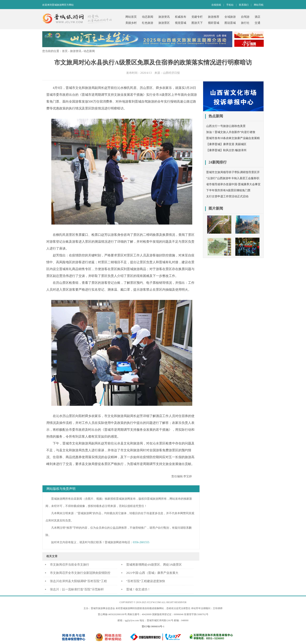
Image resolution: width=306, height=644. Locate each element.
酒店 (257, 17)
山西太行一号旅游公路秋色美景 (226, 126)
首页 (65, 51)
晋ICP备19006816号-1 (153, 626)
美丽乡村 (131, 23)
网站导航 (259, 5)
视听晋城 (214, 23)
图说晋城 (230, 23)
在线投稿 (216, 5)
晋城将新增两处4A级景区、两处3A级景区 (154, 565)
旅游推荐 (214, 17)
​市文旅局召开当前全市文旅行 (70, 565)
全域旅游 (230, 17)
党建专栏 (197, 17)
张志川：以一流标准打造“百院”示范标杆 (77, 589)
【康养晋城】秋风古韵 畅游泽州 (226, 150)
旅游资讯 (164, 17)
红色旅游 (148, 23)
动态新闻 (148, 17)
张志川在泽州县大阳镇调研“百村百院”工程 (78, 581)
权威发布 (181, 17)
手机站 (230, 5)
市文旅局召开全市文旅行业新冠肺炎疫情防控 (80, 573)
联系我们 (244, 5)
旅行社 (245, 23)
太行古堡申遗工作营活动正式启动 (227, 196)
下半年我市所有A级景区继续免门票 (228, 190)
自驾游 (245, 17)
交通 (257, 23)
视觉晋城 (181, 23)
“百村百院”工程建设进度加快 (146, 581)
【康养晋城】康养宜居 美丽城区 (226, 144)
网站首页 (131, 17)
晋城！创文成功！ (138, 589)
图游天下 (197, 23)
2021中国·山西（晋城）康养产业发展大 (152, 573)
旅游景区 (164, 23)
